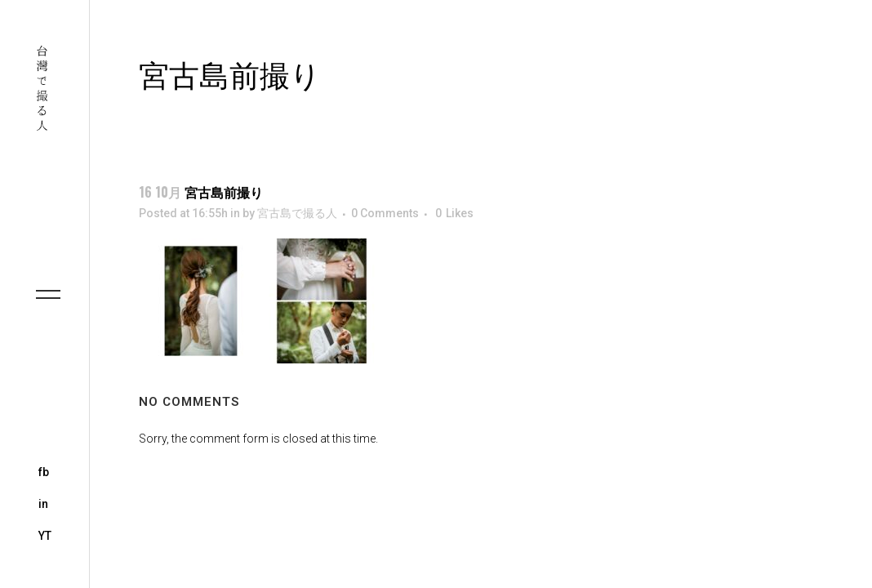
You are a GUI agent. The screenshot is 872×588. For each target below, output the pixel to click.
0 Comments (385, 213)
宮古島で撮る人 (297, 213)
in (43, 504)
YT (45, 536)
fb (44, 472)
